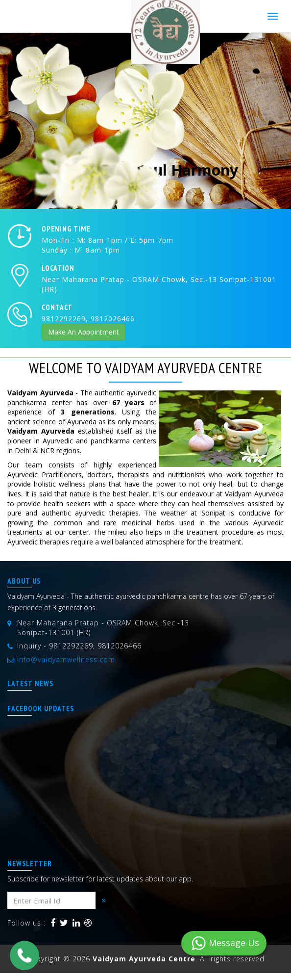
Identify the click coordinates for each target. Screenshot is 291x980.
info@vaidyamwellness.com (66, 659)
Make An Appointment (84, 332)
